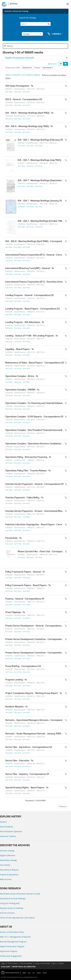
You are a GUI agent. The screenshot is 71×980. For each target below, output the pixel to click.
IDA (29, 973)
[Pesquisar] (49, 24)
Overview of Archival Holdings (13, 899)
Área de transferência (52, 34)
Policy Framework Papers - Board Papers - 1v (28, 585)
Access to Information (42, 963)
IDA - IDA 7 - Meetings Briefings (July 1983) (39, 160)
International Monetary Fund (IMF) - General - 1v (30, 268)
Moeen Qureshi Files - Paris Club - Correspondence (43, 552)
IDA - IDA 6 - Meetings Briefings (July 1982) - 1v (29, 127)
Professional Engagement (11, 956)
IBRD (24, 973)
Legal (3, 963)
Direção (37, 68)
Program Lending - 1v (16, 680)
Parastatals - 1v (13, 538)
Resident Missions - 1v (16, 707)
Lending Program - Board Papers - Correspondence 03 (33, 309)
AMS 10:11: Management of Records (15, 937)
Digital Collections (8, 855)
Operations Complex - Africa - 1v (22, 376)
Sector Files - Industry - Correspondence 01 (27, 774)
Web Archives (6, 879)
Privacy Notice (13, 963)
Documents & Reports (9, 870)
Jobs (54, 963)
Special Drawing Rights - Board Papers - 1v (27, 788)
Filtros (8, 46)
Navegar (32, 34)
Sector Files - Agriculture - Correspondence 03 (29, 747)
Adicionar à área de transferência (66, 86)
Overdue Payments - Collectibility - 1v (24, 498)
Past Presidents (7, 827)
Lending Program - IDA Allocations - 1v (25, 322)
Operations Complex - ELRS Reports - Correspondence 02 (34, 417)
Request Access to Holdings (12, 908)
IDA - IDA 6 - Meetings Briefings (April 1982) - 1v (29, 113)
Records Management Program (13, 942)
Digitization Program (9, 951)
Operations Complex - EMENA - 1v (22, 390)
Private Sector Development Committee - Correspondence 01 (36, 639)
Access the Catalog (21, 11)
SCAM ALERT (6, 967)
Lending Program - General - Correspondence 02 (30, 295)
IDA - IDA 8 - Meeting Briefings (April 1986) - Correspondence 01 (37, 242)
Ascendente (48, 68)
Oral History (5, 865)
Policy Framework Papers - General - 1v (25, 572)
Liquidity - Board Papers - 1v (20, 349)
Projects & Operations (9, 875)
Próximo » (63, 806)
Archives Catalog (7, 851)
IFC (34, 973)
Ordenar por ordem (13, 68)
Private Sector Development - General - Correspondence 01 (35, 626)
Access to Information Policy (12, 932)
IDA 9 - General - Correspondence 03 (24, 100)
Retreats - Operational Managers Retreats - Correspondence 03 (38, 720)
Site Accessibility (26, 963)
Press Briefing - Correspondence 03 (23, 666)
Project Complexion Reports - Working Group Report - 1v (34, 693)
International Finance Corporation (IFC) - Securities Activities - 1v (38, 282)
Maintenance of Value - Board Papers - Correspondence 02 (35, 363)
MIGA (39, 973)
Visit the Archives (7, 913)
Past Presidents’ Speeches (11, 831)
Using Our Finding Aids (10, 903)
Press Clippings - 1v (15, 612)
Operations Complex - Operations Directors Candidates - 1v (35, 444)
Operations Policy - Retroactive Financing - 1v (28, 457)
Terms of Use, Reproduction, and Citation (17, 918)
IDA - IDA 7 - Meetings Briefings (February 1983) (42, 140)
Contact (61, 963)
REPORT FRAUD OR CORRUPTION (24, 967)
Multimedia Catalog (8, 860)
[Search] (35, 24)
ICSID (45, 973)
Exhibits (3, 822)
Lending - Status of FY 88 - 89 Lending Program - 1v (32, 336)
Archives (14, 4)
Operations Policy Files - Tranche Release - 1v (28, 471)
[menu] (68, 4)
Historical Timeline (8, 836)
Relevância (27, 68)
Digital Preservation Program (12, 946)
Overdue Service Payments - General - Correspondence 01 (34, 484)
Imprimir (53, 64)
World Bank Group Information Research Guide (20, 894)
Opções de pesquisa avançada (20, 58)
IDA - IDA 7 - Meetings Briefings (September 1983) (43, 181)
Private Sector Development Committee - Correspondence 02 (36, 653)
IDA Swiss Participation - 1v (19, 86)
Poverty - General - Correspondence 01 (25, 599)
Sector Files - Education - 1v (19, 761)
